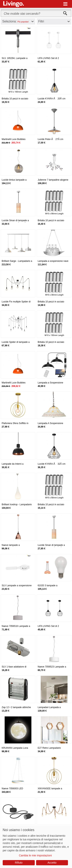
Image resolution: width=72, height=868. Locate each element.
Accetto (52, 863)
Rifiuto (19, 863)
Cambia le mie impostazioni (35, 855)
